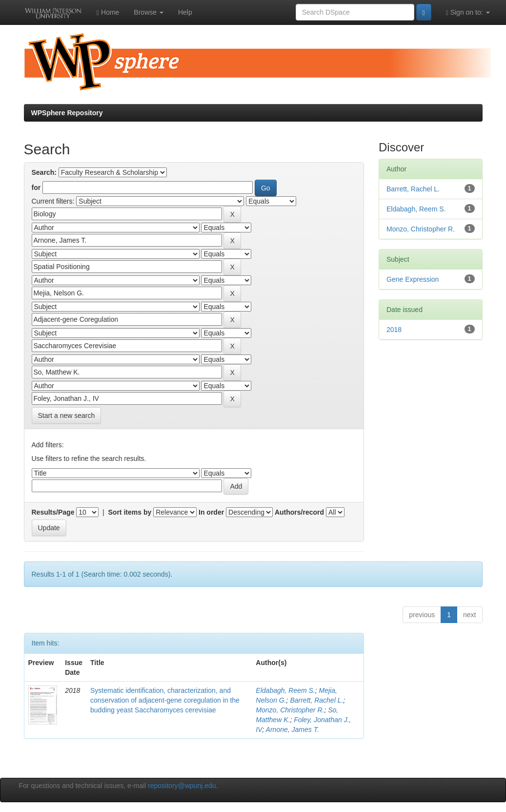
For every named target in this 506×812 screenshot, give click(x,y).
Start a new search (67, 416)
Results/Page (53, 512)
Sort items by (130, 512)
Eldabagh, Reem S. (285, 690)
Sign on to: (468, 12)
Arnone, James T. (293, 729)
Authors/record (299, 512)
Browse (149, 12)
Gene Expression (413, 279)
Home (108, 12)
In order (211, 512)
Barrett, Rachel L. (316, 700)
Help (185, 12)
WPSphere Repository (67, 113)
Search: (44, 172)
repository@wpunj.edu (182, 786)
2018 (394, 330)
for (36, 187)
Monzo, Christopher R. (290, 710)
